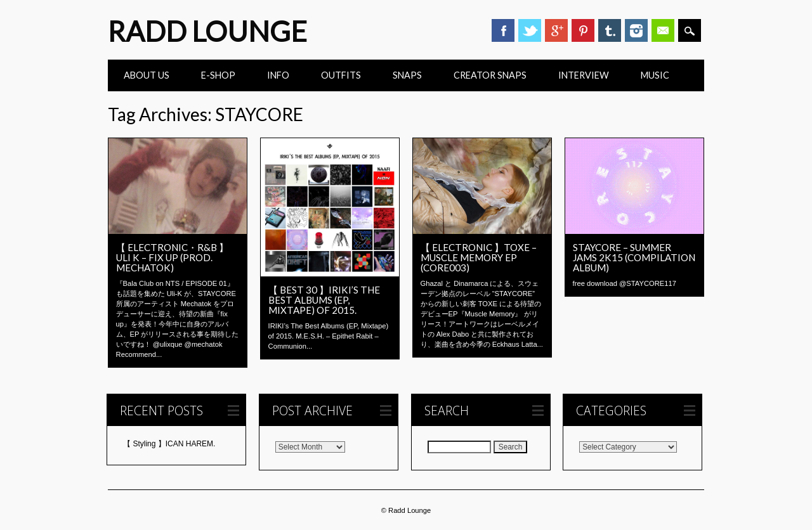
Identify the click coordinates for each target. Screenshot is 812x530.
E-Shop (218, 75)
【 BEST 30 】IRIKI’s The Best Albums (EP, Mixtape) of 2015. (324, 300)
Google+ (556, 30)
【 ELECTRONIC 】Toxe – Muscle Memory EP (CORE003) (479, 257)
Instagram (636, 30)
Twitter (530, 30)
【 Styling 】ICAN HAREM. (169, 444)
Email (663, 30)
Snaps (407, 75)
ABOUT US (147, 75)
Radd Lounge (207, 31)
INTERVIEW (584, 75)
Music (655, 75)
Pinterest (583, 30)
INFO (278, 75)
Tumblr (610, 30)
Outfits (341, 75)
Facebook (503, 30)
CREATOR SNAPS (490, 75)
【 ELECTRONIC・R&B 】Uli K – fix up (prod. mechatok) (172, 257)
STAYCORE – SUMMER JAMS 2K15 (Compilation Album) (634, 257)
